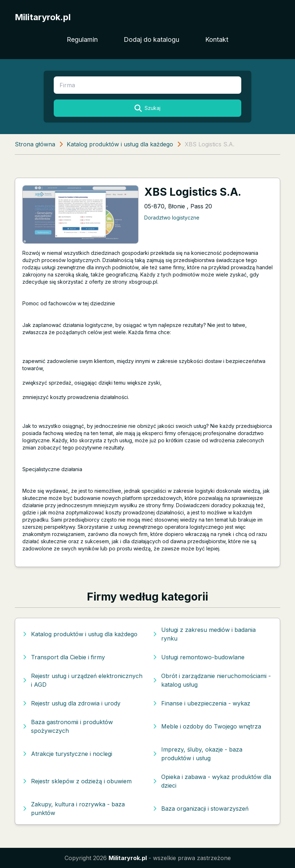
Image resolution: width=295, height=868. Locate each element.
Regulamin (82, 39)
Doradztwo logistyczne (172, 218)
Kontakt (217, 39)
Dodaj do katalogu (151, 39)
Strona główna (35, 144)
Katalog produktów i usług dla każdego (120, 144)
